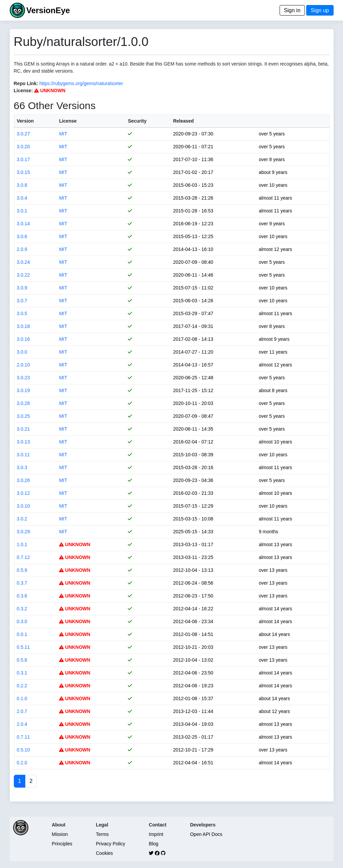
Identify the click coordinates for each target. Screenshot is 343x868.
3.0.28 (23, 403)
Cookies (104, 853)
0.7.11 (23, 737)
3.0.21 (23, 429)
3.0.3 (22, 467)
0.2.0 (22, 763)
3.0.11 (23, 455)
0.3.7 (22, 583)
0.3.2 (22, 609)
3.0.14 (23, 224)
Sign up (320, 10)
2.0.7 (22, 711)
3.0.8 (22, 185)
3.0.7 (22, 301)
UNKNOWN (50, 91)
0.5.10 (23, 750)
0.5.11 (23, 647)
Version (25, 121)
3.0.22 (23, 275)
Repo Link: (26, 83)
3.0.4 (22, 198)
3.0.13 (23, 442)
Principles (62, 844)
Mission (60, 834)
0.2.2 (22, 686)
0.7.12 (23, 557)
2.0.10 (23, 365)
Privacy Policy (110, 844)
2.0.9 (22, 249)
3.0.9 (22, 288)
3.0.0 (22, 352)
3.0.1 (22, 211)
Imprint (156, 834)
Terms (102, 834)
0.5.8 (22, 660)
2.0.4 (22, 724)
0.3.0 (22, 621)
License (68, 121)
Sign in (292, 10)
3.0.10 (23, 506)
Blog (153, 844)
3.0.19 (23, 390)
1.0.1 (22, 544)
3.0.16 (23, 339)
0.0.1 (22, 634)
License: (23, 91)
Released (183, 121)
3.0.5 (22, 313)
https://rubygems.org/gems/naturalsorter (81, 83)
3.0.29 (23, 532)
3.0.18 (23, 326)
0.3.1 (22, 673)
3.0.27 (23, 134)
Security (137, 121)
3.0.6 (22, 236)
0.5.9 (22, 570)
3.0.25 (23, 416)
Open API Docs (206, 834)
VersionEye (48, 10)
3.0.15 (23, 172)
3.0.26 (23, 480)
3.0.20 (23, 147)
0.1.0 (22, 698)
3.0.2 (22, 519)
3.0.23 (23, 378)
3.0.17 (23, 159)
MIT (63, 134)
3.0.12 (23, 493)
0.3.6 (22, 596)
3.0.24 (23, 262)
